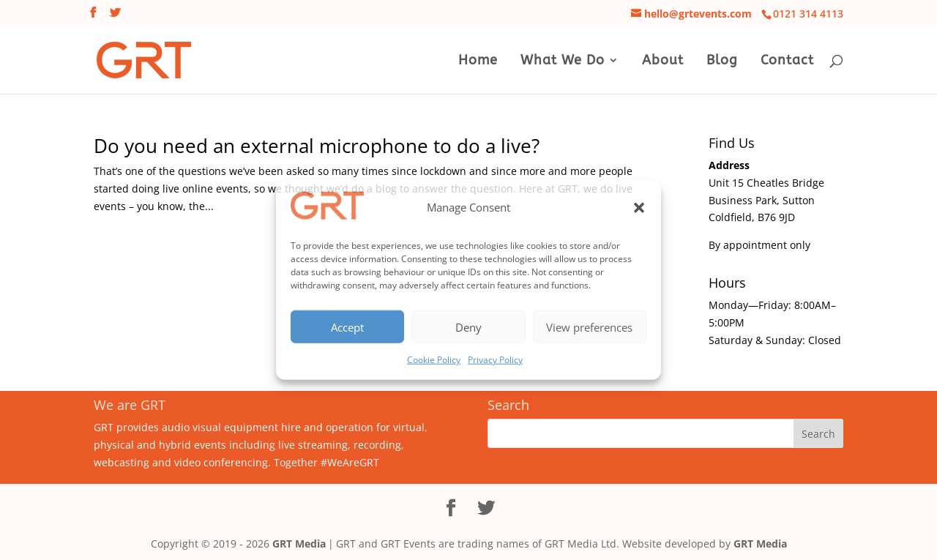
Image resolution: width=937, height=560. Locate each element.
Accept (347, 326)
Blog (722, 61)
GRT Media (299, 544)
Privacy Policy (495, 360)
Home (478, 61)
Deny (468, 326)
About (663, 61)
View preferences (589, 326)
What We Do (563, 61)
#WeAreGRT (350, 462)
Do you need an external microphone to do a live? (317, 146)
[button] (639, 208)
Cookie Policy (434, 360)
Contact (787, 61)
